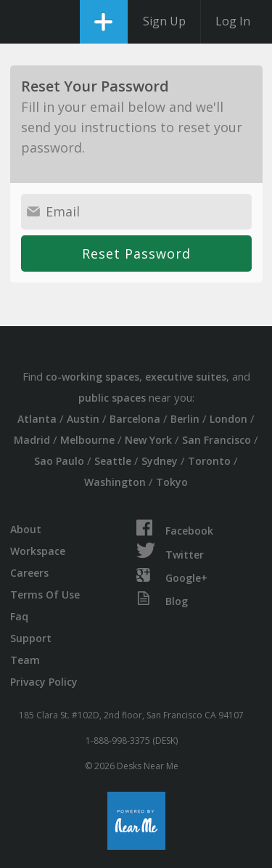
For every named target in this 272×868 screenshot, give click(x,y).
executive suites (186, 377)
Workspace (38, 551)
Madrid (32, 440)
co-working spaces (92, 377)
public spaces (112, 398)
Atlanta (37, 419)
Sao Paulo (59, 461)
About (26, 529)
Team (25, 660)
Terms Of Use (45, 595)
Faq (19, 616)
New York (148, 440)
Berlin (185, 419)
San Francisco (217, 440)
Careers (29, 573)
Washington (115, 482)
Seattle (113, 461)
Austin (83, 419)
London (228, 419)
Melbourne (87, 440)
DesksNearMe (24, 22)
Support (31, 638)
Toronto (209, 461)
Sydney (160, 461)
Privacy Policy (44, 682)
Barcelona (135, 419)
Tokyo (172, 482)
